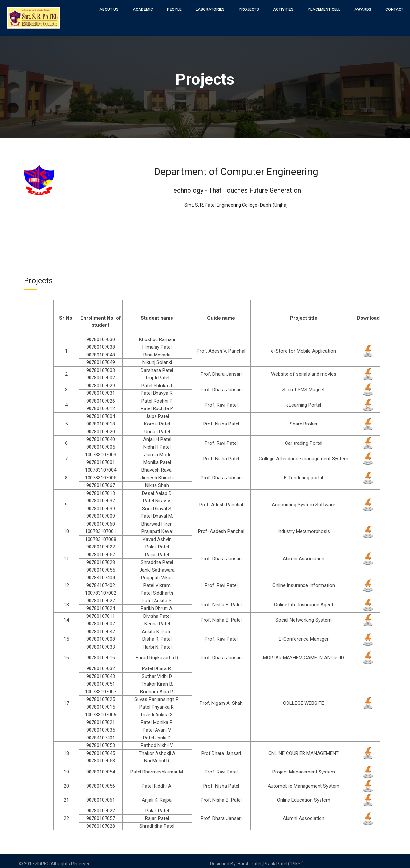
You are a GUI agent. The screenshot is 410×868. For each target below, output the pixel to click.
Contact (394, 9)
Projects (249, 9)
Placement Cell (324, 9)
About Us (109, 9)
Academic (143, 9)
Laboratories (210, 9)
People (174, 9)
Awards (363, 9)
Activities (283, 9)
